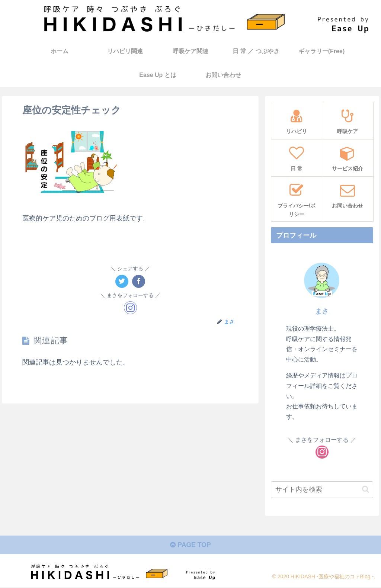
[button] (366, 489)
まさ (322, 311)
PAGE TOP (190, 546)
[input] (322, 489)
